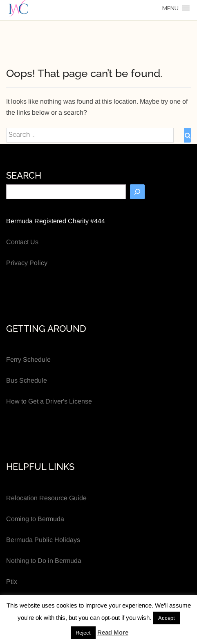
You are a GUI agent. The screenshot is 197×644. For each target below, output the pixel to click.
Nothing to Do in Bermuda (44, 561)
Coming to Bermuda (35, 519)
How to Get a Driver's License (49, 401)
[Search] (137, 192)
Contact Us (22, 242)
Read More (113, 632)
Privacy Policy (27, 263)
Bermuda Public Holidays (43, 540)
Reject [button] (83, 633)
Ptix (12, 582)
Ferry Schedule (28, 359)
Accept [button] (167, 618)
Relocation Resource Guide (46, 498)
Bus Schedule (27, 380)
